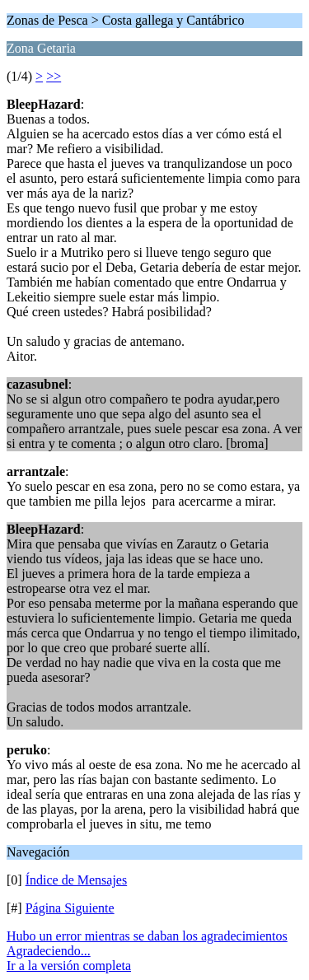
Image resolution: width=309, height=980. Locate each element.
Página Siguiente (70, 908)
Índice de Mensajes (77, 880)
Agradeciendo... (49, 951)
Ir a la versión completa (69, 966)
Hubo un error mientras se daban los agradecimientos (147, 936)
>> (54, 76)
